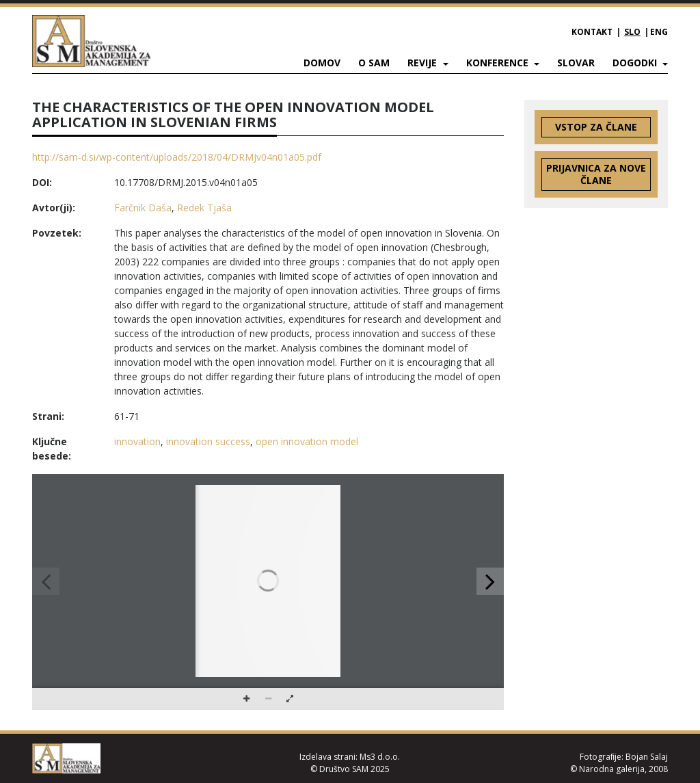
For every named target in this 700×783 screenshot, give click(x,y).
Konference (499, 63)
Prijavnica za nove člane (596, 174)
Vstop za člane (596, 127)
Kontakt (592, 32)
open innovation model (307, 441)
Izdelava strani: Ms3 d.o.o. (350, 757)
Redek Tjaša (204, 208)
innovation (137, 441)
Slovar (576, 63)
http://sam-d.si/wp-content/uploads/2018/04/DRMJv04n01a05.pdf (177, 157)
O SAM (374, 63)
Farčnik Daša (143, 208)
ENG (659, 32)
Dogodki (636, 63)
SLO (632, 32)
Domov (322, 63)
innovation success (208, 441)
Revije (423, 63)
